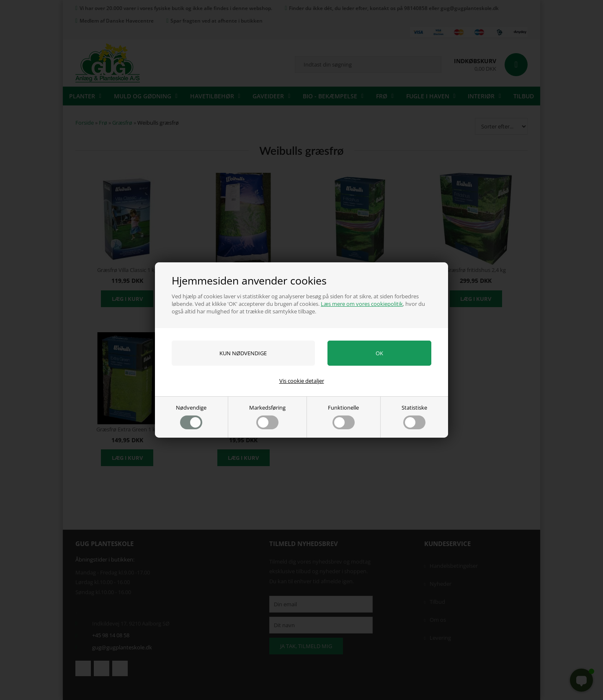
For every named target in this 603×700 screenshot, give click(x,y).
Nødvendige (191, 417)
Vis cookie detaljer (302, 381)
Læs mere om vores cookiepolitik (362, 304)
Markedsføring (267, 417)
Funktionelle (343, 417)
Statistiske (414, 417)
